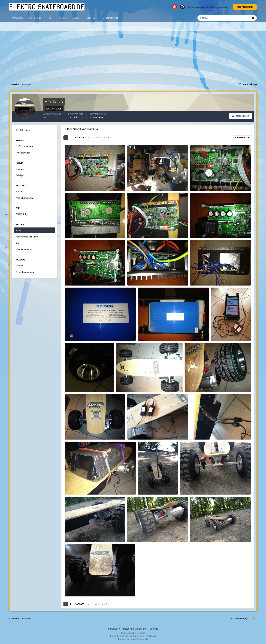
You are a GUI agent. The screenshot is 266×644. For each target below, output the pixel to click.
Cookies (154, 629)
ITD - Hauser (150, 636)
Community (18, 18)
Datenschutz (139, 633)
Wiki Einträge (22, 214)
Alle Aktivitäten (23, 130)
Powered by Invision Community (133, 639)
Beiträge (20, 175)
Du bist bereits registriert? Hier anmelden (209, 7)
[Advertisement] (133, 54)
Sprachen (114, 629)
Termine (20, 266)
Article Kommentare (25, 198)
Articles (19, 192)
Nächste (79, 138)
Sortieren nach (243, 138)
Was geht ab (35, 18)
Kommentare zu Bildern (27, 237)
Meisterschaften (110, 18)
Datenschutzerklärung (135, 629)
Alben (18, 243)
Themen (20, 169)
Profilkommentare (24, 146)
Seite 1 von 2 (102, 138)
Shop (64, 18)
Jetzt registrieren (245, 7)
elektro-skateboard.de (47, 7)
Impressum (126, 633)
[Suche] (213, 18)
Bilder (18, 230)
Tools (50, 18)
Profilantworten (23, 153)
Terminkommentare (25, 272)
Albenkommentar (24, 249)
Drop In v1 (92, 18)
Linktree (77, 18)
